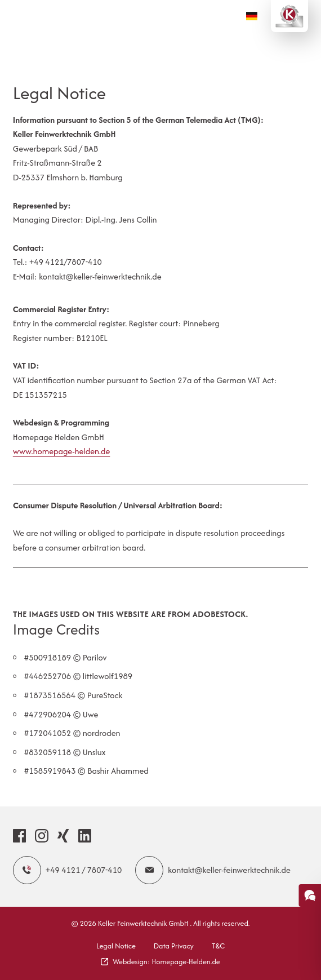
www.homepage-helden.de (62, 451)
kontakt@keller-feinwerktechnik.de (213, 870)
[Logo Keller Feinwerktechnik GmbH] (289, 16)
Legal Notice (116, 946)
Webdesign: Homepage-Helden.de (160, 962)
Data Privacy (174, 946)
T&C (218, 946)
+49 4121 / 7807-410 (68, 870)
